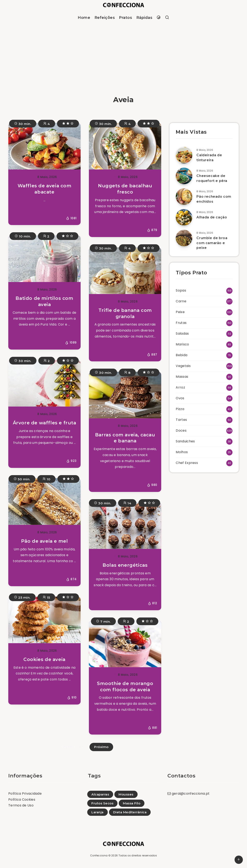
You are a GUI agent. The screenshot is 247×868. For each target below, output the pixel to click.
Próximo (101, 747)
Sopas (181, 290)
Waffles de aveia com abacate (45, 189)
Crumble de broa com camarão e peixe (212, 243)
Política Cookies (22, 800)
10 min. (23, 236)
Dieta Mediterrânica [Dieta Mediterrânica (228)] (130, 812)
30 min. (23, 123)
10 (46, 479)
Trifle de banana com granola (125, 313)
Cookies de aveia (44, 659)
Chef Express (187, 463)
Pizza (180, 409)
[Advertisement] (123, 57)
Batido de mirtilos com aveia (44, 301)
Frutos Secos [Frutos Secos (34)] (102, 803)
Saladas (182, 334)
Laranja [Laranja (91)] (97, 812)
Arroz (180, 387)
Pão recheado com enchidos (214, 199)
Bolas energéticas (125, 565)
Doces (181, 430)
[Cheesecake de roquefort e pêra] (184, 176)
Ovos (180, 398)
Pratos (125, 18)
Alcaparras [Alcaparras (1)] (100, 794)
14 (127, 503)
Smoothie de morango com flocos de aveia (125, 687)
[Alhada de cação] (184, 217)
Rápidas (144, 18)
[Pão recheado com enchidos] (184, 197)
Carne (181, 301)
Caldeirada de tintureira (209, 157)
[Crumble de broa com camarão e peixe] (184, 238)
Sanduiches (185, 441)
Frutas (181, 323)
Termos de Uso (21, 805)
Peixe (180, 312)
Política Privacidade (25, 794)
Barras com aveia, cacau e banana (125, 438)
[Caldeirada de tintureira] (184, 155)
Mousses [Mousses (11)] (126, 794)
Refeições (105, 18)
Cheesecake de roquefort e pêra (212, 178)
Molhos (182, 452)
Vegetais (183, 366)
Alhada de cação (212, 217)
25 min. (22, 597)
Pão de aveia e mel (45, 541)
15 (46, 597)
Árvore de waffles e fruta (45, 423)
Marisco (182, 344)
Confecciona (99, 855)
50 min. (22, 479)
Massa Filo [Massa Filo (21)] (132, 803)
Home (84, 18)
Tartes (181, 420)
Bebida (182, 355)
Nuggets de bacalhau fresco (125, 189)
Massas (182, 377)
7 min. (103, 621)
